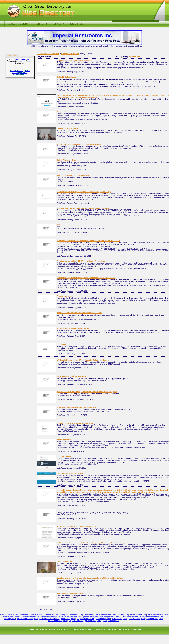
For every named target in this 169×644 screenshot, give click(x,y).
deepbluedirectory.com (85, 619)
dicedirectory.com (103, 619)
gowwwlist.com (36, 615)
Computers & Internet (70, 54)
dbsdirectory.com (68, 619)
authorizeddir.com (7, 615)
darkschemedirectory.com (49, 619)
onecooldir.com (76, 615)
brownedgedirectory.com (110, 617)
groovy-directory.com (111, 621)
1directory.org (89, 615)
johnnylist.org (49, 615)
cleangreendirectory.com (150, 617)
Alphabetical (134, 56)
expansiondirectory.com (57, 621)
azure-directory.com (155, 615)
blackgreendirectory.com (48, 617)
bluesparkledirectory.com (89, 617)
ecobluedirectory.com (155, 619)
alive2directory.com (104, 615)
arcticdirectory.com (121, 615)
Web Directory (117, 629)
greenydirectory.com (93, 621)
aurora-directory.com (138, 615)
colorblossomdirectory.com (27, 619)
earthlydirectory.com (137, 619)
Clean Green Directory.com (48, 54)
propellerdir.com (22, 615)
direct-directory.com (119, 619)
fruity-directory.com (76, 621)
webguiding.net (62, 615)
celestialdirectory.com (130, 617)
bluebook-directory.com (68, 617)
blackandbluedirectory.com (26, 617)
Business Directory (135, 629)
